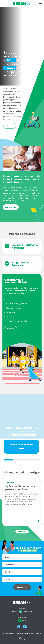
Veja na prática (11, 207)
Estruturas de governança (18, 304)
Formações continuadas (17, 321)
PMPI (8, 299)
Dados (9, 317)
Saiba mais (10, 126)
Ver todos (22, 532)
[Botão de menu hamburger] (40, 4)
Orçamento (11, 312)
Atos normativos (13, 308)
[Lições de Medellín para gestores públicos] (22, 502)
